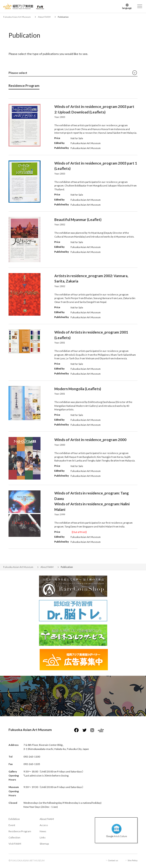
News (43, 831)
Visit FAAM (15, 844)
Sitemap (44, 844)
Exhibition (14, 819)
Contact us (113, 860)
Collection (14, 837)
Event (12, 825)
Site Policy (133, 860)
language (127, 8)
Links (43, 837)
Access (44, 825)
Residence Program (20, 831)
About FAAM (47, 819)
